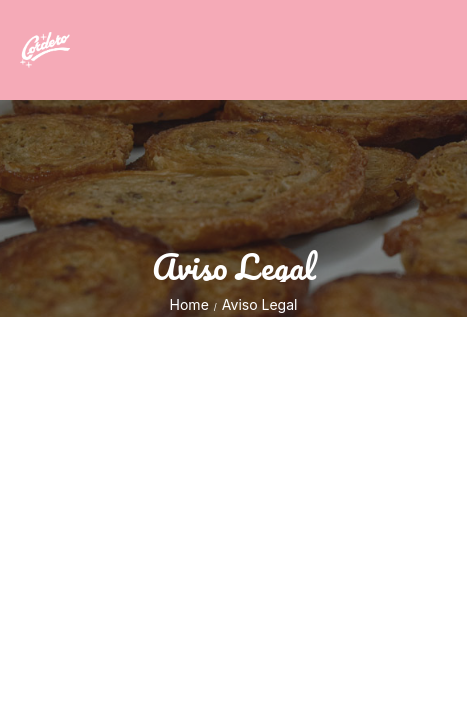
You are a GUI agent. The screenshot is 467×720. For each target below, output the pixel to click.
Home (189, 304)
